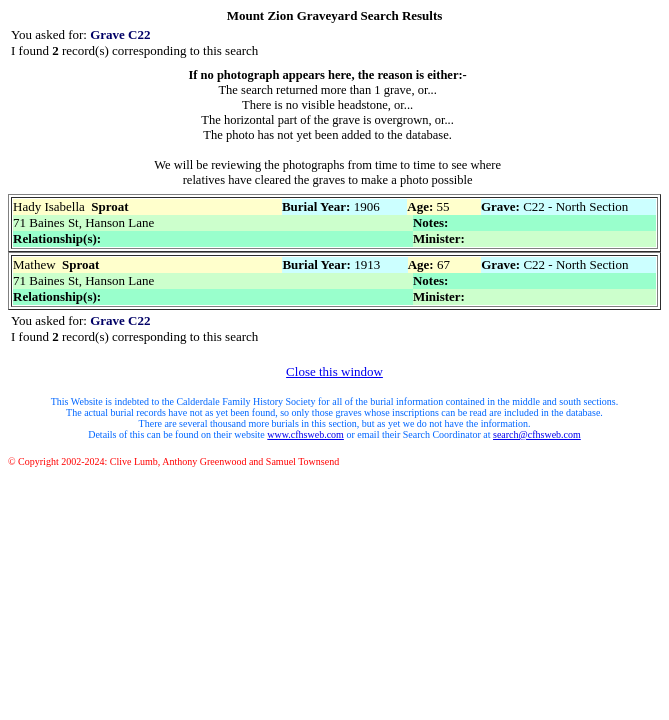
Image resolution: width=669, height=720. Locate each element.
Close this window (334, 371)
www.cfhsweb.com (305, 434)
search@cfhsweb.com (537, 434)
